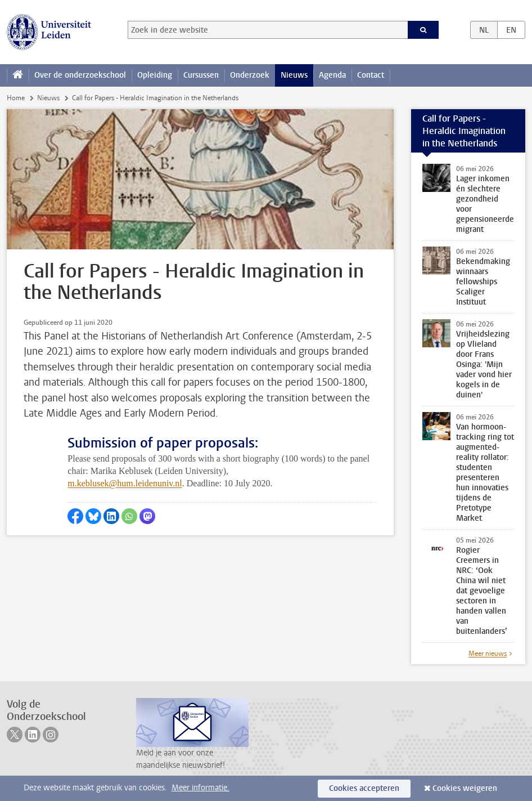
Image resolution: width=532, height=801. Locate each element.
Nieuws (294, 75)
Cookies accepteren (364, 788)
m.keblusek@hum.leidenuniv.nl (125, 483)
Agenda (332, 75)
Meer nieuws (488, 654)
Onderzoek (250, 75)
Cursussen (201, 75)
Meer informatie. (200, 788)
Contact (371, 75)
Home (16, 98)
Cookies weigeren (465, 788)
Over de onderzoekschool (80, 75)
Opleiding (155, 75)
